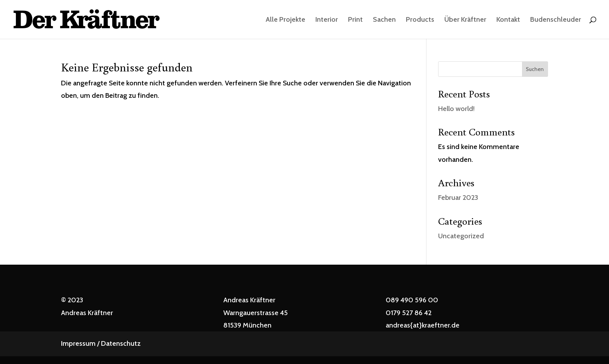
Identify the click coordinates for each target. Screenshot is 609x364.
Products (420, 20)
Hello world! (456, 109)
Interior (327, 20)
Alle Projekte (285, 20)
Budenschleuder (556, 20)
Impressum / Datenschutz (101, 343)
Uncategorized (461, 236)
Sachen (384, 20)
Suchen (535, 69)
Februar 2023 (458, 198)
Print (355, 20)
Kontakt (508, 20)
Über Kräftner (465, 20)
